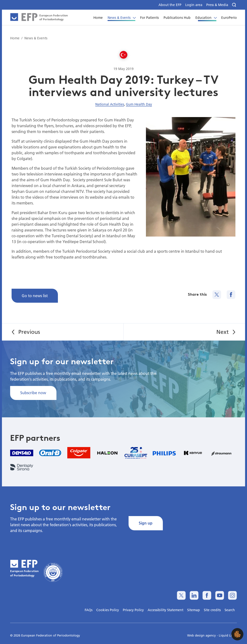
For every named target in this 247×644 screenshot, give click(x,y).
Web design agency (202, 635)
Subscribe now (33, 393)
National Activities (110, 104)
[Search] (234, 5)
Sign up (146, 523)
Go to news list (35, 296)
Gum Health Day (139, 104)
